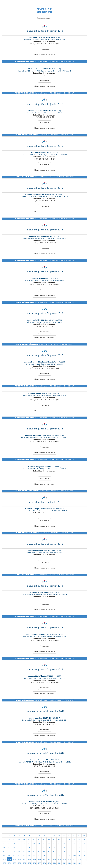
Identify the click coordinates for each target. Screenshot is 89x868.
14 (69, 835)
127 (39, 863)
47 (64, 843)
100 (74, 855)
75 (34, 851)
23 (29, 839)
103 (4, 859)
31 (69, 839)
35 (4, 843)
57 (29, 847)
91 (29, 855)
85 (84, 851)
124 (24, 863)
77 (44, 851)
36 (9, 843)
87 (9, 855)
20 (14, 839)
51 (84, 843)
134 (74, 863)
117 (74, 859)
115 (64, 859)
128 (44, 863)
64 (64, 847)
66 (74, 847)
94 (44, 855)
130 (54, 863)
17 (84, 835)
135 (79, 863)
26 (44, 839)
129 (49, 863)
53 (9, 847)
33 (79, 839)
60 (44, 847)
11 (54, 835)
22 (24, 839)
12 (59, 835)
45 (54, 843)
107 (24, 859)
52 (4, 847)
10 (49, 835)
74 (29, 851)
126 (34, 863)
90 (24, 855)
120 (4, 863)
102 (84, 855)
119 (84, 859)
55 (19, 847)
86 (4, 855)
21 (19, 839)
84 (79, 851)
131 (59, 863)
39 (24, 843)
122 (14, 863)
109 (34, 859)
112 (49, 859)
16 (79, 835)
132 (64, 863)
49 (74, 843)
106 (19, 859)
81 (64, 851)
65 (69, 847)
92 (34, 855)
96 (54, 855)
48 (69, 843)
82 (69, 851)
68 (84, 847)
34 (84, 839)
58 (34, 847)
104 (9, 859)
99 (69, 855)
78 (49, 851)
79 (54, 851)
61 (49, 847)
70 (9, 851)
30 (64, 839)
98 (64, 855)
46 (59, 843)
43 (44, 843)
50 (79, 843)
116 (69, 859)
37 (14, 843)
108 (29, 859)
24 (34, 839)
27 (49, 839)
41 (34, 843)
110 (39, 859)
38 (19, 843)
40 (29, 843)
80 (59, 851)
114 (59, 859)
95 (49, 855)
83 (74, 851)
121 (9, 863)
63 (59, 847)
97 (59, 855)
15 (74, 835)
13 (64, 835)
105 (14, 859)
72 (19, 851)
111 (44, 859)
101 (79, 855)
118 (79, 859)
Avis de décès (45, 49)
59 (39, 847)
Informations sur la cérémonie (44, 55)
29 (59, 839)
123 (19, 863)
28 (54, 839)
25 (39, 839)
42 (39, 843)
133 (69, 863)
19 (9, 839)
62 (54, 847)
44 (49, 843)
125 (29, 863)
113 (54, 859)
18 (4, 839)
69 (4, 851)
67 (79, 847)
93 (39, 855)
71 (14, 851)
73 (24, 851)
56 (24, 847)
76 (39, 851)
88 (14, 855)
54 (14, 847)
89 (19, 855)
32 (74, 839)
